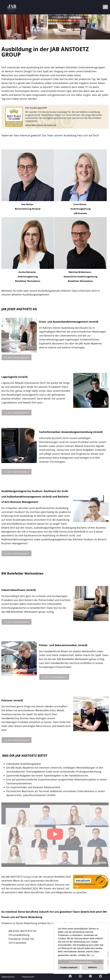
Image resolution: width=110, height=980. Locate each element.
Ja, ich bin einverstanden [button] (81, 962)
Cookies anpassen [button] (69, 967)
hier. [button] (93, 955)
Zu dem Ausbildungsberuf (17, 357)
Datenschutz (8, 977)
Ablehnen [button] (93, 967)
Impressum (28, 977)
